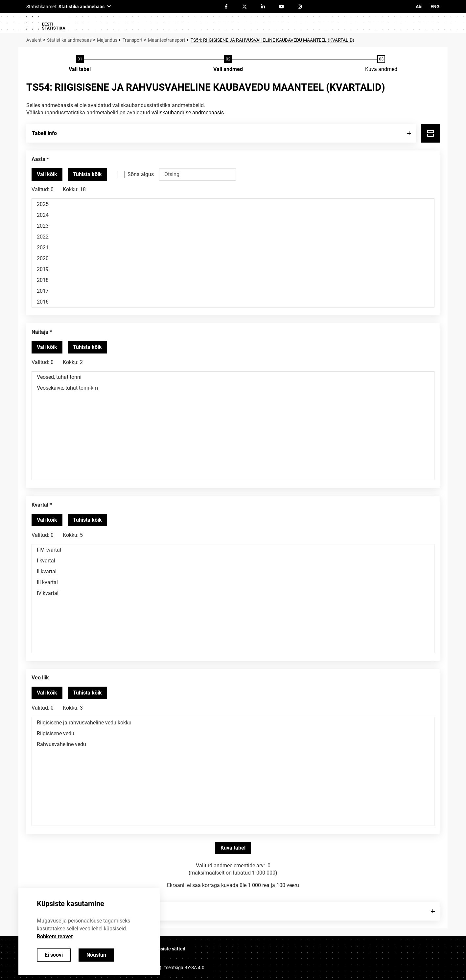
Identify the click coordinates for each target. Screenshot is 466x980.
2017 (233, 291)
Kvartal (40, 505)
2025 (233, 204)
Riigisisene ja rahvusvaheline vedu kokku (233, 723)
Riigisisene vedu (233, 733)
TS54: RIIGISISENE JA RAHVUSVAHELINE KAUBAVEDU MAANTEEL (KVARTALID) (272, 40)
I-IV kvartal (233, 550)
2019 (233, 269)
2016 (233, 302)
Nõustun (96, 955)
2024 (233, 215)
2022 (233, 237)
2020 (233, 258)
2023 (233, 226)
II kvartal (233, 571)
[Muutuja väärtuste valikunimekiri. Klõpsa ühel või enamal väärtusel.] (233, 253)
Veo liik (40, 678)
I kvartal (233, 561)
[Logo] (45, 23)
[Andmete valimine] (228, 64)
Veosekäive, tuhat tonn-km (233, 388)
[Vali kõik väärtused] (47, 174)
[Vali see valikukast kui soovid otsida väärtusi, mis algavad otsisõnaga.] (121, 174)
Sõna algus (141, 174)
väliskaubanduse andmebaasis (188, 113)
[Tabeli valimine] (80, 64)
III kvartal (233, 582)
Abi (419, 7)
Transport (133, 40)
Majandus (107, 40)
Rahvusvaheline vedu (233, 744)
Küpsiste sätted (169, 949)
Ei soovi (54, 955)
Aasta (38, 159)
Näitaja (40, 332)
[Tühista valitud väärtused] (87, 174)
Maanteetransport (167, 40)
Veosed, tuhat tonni (233, 377)
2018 (233, 280)
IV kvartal (233, 593)
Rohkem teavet (55, 936)
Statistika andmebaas (69, 40)
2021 (233, 248)
